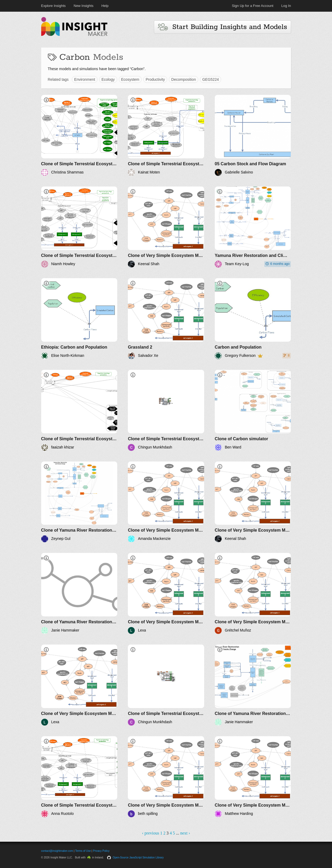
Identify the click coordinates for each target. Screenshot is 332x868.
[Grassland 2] (166, 319)
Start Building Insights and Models (222, 27)
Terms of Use (83, 851)
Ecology (108, 79)
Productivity (155, 79)
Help (105, 6)
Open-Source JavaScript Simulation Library (138, 858)
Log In (286, 6)
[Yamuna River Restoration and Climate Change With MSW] (253, 227)
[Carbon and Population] (253, 319)
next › (185, 833)
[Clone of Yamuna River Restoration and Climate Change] (79, 502)
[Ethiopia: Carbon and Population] (79, 319)
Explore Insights (54, 6)
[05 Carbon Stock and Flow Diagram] (253, 135)
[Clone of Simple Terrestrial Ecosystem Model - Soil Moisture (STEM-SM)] (79, 135)
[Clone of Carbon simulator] (253, 410)
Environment (85, 79)
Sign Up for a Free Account (253, 6)
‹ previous (150, 833)
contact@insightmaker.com (57, 851)
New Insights (83, 6)
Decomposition (184, 79)
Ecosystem (130, 79)
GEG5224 (211, 79)
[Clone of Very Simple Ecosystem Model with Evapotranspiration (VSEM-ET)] (166, 227)
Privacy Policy (101, 851)
